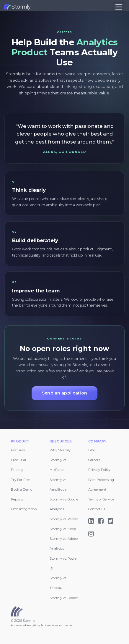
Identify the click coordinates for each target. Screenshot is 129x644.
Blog (92, 450)
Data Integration (24, 509)
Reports (17, 499)
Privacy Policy (99, 470)
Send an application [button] (64, 393)
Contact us (97, 509)
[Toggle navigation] (119, 7)
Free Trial (18, 460)
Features (18, 450)
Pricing (17, 470)
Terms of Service (101, 499)
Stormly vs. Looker (64, 598)
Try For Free (21, 480)
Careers (94, 460)
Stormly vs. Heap (63, 529)
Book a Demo (22, 490)
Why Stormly (60, 450)
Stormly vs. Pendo (64, 519)
